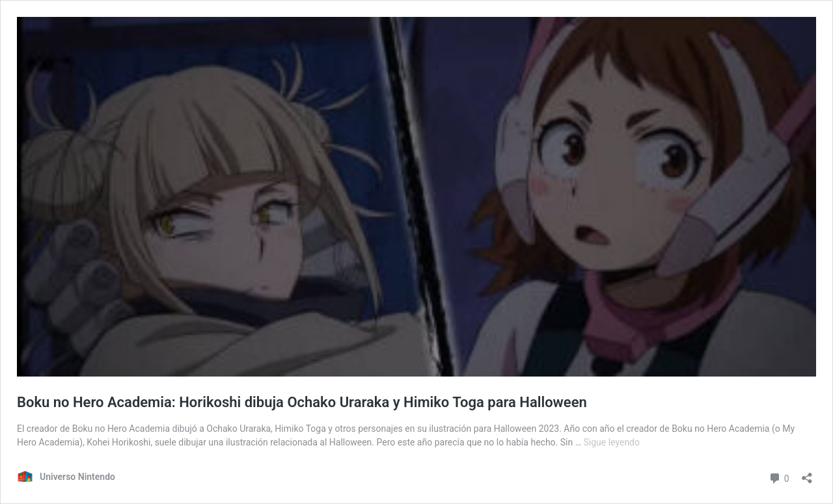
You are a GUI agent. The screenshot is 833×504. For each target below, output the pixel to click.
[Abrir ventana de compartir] (807, 474)
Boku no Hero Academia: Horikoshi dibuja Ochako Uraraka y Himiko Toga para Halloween (302, 402)
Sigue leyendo (612, 442)
